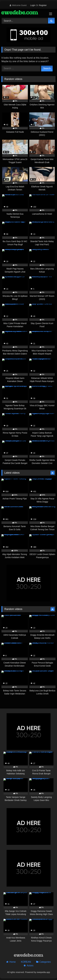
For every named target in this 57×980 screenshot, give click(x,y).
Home (13, 962)
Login (33, 5)
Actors (30, 966)
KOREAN (26, 962)
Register (43, 5)
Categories (45, 962)
